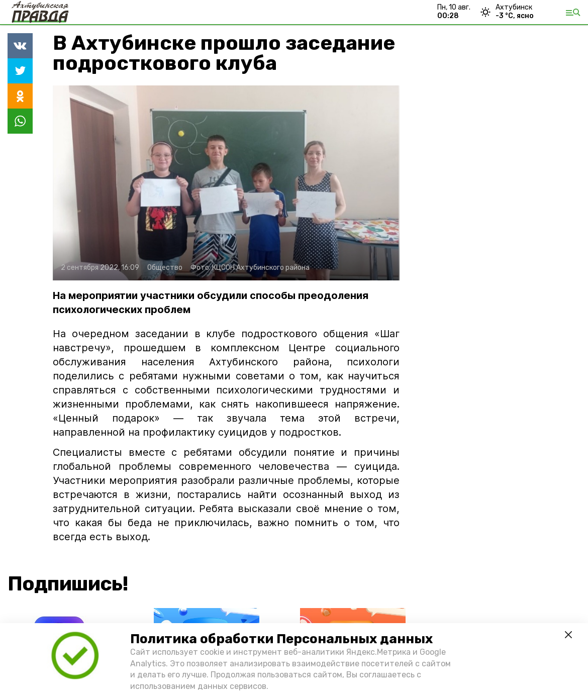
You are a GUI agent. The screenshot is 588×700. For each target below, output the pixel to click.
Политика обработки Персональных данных (281, 639)
